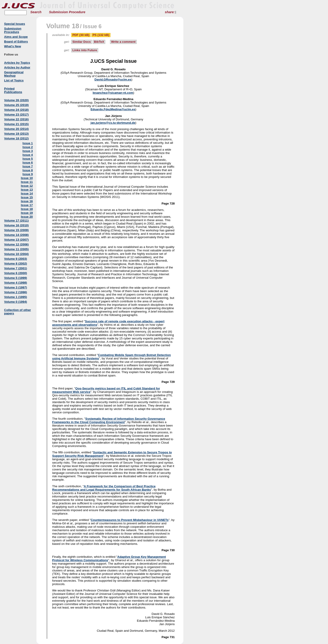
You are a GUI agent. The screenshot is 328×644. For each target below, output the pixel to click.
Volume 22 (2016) (16, 119)
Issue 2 (28, 147)
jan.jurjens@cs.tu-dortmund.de (113, 123)
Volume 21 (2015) (16, 124)
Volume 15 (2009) (16, 230)
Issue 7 (28, 166)
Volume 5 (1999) (16, 278)
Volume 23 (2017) (16, 115)
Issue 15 (27, 197)
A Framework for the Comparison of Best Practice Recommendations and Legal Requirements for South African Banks (104, 488)
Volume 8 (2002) (16, 264)
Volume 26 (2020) (16, 100)
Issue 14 (27, 193)
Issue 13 (27, 190)
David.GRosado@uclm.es (113, 80)
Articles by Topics (17, 63)
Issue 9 (28, 174)
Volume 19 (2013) (16, 134)
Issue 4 (28, 155)
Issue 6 (28, 163)
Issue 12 (27, 186)
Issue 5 (28, 159)
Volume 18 (63, 26)
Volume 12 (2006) (16, 244)
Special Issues (15, 24)
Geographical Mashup (14, 74)
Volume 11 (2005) (16, 249)
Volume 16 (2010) (16, 225)
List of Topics (14, 80)
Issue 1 (28, 143)
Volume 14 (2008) (16, 235)
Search (36, 12)
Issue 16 (27, 201)
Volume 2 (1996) (16, 292)
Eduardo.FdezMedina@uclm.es (113, 109)
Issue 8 (28, 170)
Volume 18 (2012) (16, 138)
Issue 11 (27, 182)
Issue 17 (27, 205)
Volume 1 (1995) (16, 297)
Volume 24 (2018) (16, 110)
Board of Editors (16, 42)
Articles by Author (17, 67)
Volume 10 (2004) (16, 254)
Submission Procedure (67, 12)
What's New (13, 46)
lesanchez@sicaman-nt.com (113, 93)
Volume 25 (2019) (16, 105)
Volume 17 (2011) (16, 221)
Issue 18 (27, 209)
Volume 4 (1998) (16, 283)
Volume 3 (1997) (16, 287)
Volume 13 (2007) (16, 240)
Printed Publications (13, 90)
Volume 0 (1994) (16, 302)
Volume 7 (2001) (16, 268)
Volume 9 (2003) (16, 259)
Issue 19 (27, 213)
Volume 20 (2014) (16, 129)
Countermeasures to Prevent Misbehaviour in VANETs (130, 520)
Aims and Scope (16, 37)
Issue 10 (27, 178)
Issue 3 (28, 151)
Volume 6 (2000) (16, 273)
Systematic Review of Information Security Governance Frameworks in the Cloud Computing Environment (109, 420)
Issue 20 (27, 217)
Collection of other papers (18, 312)
